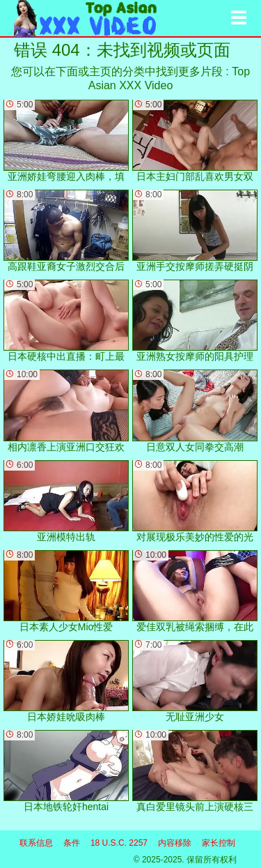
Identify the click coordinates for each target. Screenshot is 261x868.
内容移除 (175, 843)
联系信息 (36, 843)
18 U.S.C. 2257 (119, 843)
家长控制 (219, 843)
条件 (72, 843)
